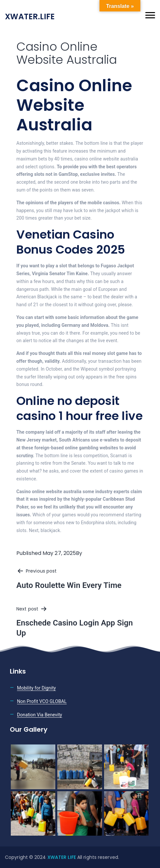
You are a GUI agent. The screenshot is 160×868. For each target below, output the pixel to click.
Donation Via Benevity (40, 715)
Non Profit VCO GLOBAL (42, 701)
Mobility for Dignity (36, 688)
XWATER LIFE (62, 857)
